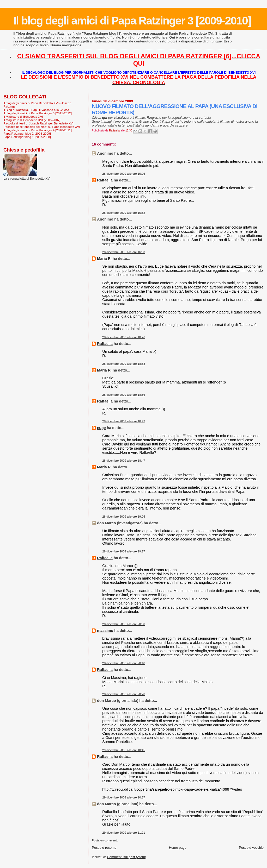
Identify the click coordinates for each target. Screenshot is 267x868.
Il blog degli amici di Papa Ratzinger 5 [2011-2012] (38, 113)
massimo (105, 631)
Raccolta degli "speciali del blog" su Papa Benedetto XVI (42, 127)
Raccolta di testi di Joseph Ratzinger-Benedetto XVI (38, 123)
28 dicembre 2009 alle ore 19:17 (124, 551)
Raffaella (105, 180)
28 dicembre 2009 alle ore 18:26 (124, 337)
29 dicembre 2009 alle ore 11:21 (124, 833)
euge (101, 428)
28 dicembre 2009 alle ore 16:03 (124, 252)
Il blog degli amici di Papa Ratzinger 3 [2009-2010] (132, 21)
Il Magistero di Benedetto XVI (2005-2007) (32, 120)
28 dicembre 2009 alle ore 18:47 (124, 461)
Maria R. (104, 259)
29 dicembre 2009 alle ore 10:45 (124, 750)
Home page (178, 848)
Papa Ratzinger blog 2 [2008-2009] (27, 133)
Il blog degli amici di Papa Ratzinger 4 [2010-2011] (38, 130)
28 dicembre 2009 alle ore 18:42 (124, 421)
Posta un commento (105, 840)
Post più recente (104, 848)
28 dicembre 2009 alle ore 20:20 (124, 694)
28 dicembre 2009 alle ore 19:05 (124, 517)
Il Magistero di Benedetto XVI (23, 117)
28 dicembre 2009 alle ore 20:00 (124, 624)
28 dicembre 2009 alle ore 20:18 (124, 663)
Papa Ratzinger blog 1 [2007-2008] (27, 137)
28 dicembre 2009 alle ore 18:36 (124, 395)
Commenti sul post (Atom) (126, 857)
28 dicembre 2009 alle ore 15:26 (124, 174)
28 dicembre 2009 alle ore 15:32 (124, 213)
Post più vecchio (251, 848)
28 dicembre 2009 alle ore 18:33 (124, 364)
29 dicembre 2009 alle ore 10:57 (124, 797)
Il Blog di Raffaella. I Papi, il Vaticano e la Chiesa (36, 110)
